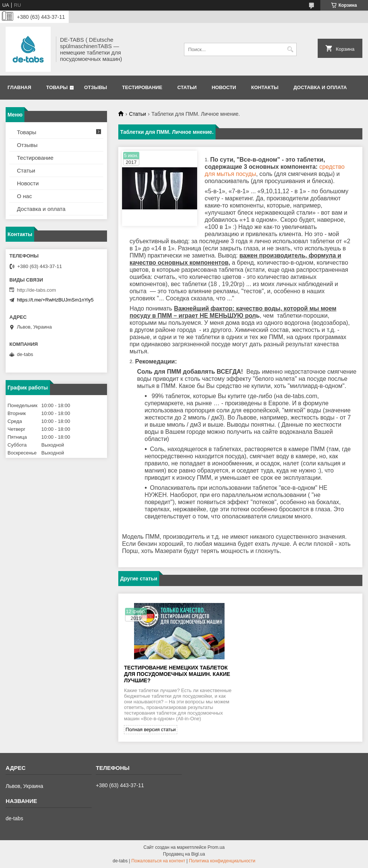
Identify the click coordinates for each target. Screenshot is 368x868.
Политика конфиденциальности (222, 861)
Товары (57, 87)
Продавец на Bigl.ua (184, 854)
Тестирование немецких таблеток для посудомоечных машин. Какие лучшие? (177, 674)
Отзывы (96, 87)
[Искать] (290, 49)
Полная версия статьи (151, 729)
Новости (224, 87)
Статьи (187, 87)
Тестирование (142, 87)
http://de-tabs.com (36, 290)
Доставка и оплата (320, 87)
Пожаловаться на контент (158, 861)
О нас (24, 196)
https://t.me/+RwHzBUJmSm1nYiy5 (55, 300)
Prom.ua (216, 847)
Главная (19, 87)
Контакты (265, 87)
